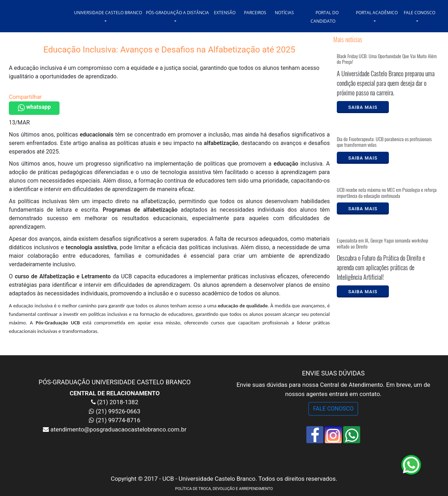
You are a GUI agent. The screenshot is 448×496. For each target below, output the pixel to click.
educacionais (97, 135)
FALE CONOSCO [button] (419, 13)
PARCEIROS (255, 13)
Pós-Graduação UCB (58, 323)
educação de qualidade (243, 306)
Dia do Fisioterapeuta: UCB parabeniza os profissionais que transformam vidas (384, 142)
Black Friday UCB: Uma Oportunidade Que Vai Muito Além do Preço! (387, 59)
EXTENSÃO (225, 13)
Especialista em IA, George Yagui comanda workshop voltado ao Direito (382, 244)
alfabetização (221, 143)
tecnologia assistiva (91, 247)
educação (286, 164)
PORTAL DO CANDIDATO (325, 17)
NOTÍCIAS (284, 13)
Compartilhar (25, 97)
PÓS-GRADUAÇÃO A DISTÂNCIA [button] (177, 13)
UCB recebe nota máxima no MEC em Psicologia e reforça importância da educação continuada (387, 193)
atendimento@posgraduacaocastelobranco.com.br (118, 429)
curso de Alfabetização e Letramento (63, 276)
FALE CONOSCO (333, 409)
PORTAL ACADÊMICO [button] (377, 13)
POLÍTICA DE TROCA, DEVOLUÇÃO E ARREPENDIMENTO (224, 489)
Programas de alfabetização (140, 210)
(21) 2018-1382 (117, 402)
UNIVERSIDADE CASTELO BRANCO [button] (108, 13)
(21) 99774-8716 (118, 420)
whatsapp (34, 107)
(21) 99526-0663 (118, 411)
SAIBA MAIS (363, 107)
